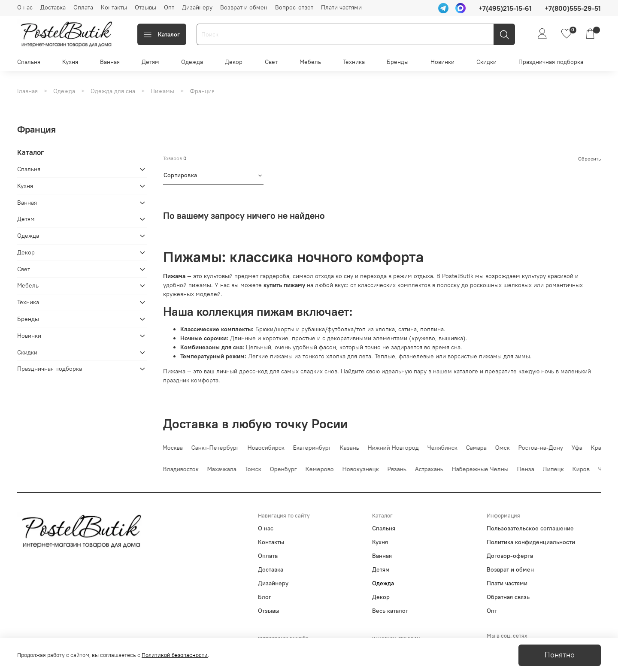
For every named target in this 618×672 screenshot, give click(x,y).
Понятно (560, 655)
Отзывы (145, 7)
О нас (25, 7)
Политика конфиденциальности (531, 542)
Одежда (192, 62)
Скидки (486, 62)
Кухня (70, 62)
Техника (354, 62)
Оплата (83, 7)
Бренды (398, 62)
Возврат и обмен (244, 7)
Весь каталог (390, 611)
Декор (234, 62)
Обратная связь (508, 597)
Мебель (310, 62)
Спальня (29, 62)
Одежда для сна (113, 91)
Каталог (162, 34)
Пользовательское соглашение (530, 528)
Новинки (442, 62)
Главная (27, 91)
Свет (271, 62)
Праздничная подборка (551, 62)
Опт (169, 7)
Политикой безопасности (175, 655)
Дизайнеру (197, 7)
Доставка (53, 7)
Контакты (114, 7)
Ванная (110, 62)
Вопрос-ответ (294, 7)
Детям (150, 62)
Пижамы (162, 91)
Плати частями (341, 7)
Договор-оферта (510, 556)
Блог (265, 597)
